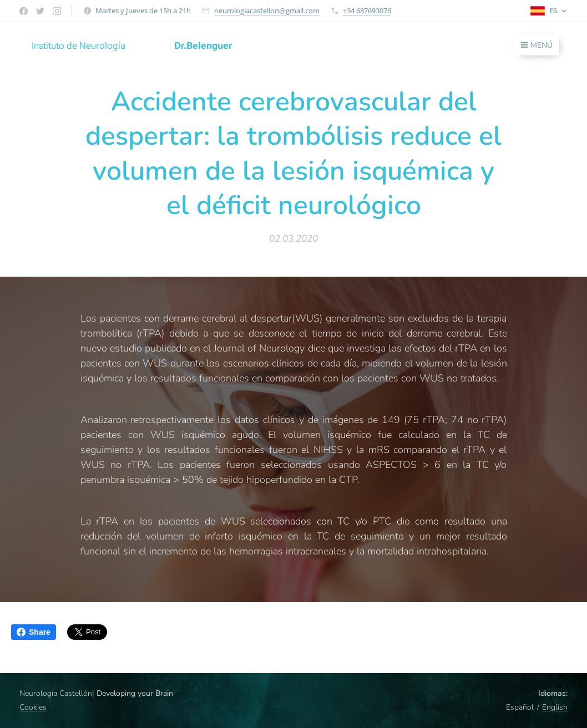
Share (34, 632)
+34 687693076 (367, 11)
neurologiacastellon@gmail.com (267, 11)
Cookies (33, 707)
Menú (537, 45)
